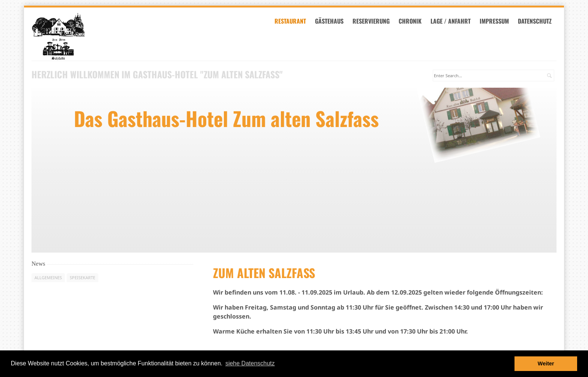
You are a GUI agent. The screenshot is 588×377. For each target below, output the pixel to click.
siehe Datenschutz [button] (250, 363)
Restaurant (292, 22)
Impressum (496, 22)
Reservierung (373, 22)
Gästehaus (331, 22)
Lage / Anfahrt (453, 22)
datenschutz (537, 22)
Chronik (412, 22)
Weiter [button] (546, 364)
